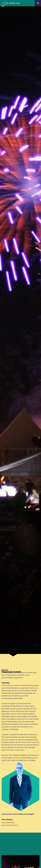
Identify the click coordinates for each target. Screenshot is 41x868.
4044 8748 (10, 823)
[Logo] (11, 5)
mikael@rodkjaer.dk (11, 825)
